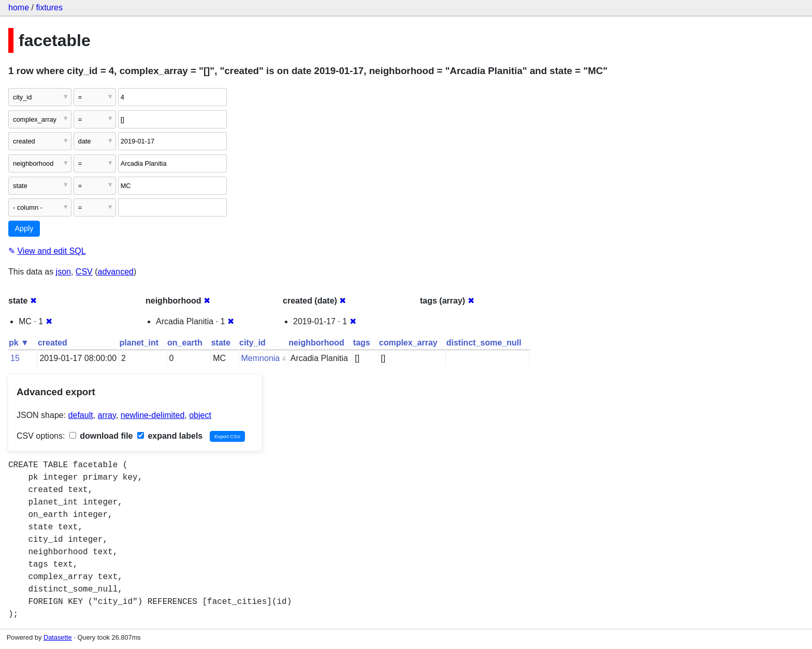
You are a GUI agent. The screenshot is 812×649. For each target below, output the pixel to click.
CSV (84, 272)
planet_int (139, 343)
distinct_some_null (484, 343)
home (19, 8)
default (81, 415)
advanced (116, 272)
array (107, 415)
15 (15, 358)
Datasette (58, 637)
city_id (252, 343)
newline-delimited (153, 415)
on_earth (185, 343)
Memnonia (261, 358)
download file (101, 436)
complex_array (408, 343)
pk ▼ (19, 343)
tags (362, 343)
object (200, 415)
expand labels (170, 436)
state (221, 343)
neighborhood (316, 343)
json (63, 272)
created (53, 343)
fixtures (49, 8)
